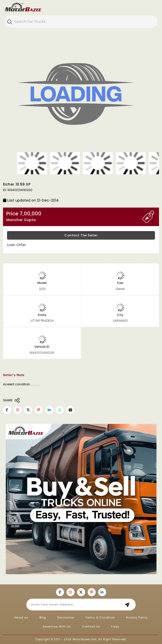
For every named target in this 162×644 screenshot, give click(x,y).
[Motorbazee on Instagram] (18, 410)
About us (21, 617)
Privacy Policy (137, 617)
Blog (43, 617)
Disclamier (66, 617)
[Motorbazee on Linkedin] (49, 410)
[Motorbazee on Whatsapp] (60, 410)
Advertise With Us (57, 626)
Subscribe (129, 605)
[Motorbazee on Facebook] (7, 410)
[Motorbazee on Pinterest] (39, 410)
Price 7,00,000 (74, 216)
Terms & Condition (100, 617)
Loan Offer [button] (16, 245)
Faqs (115, 626)
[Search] (9, 22)
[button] (70, 410)
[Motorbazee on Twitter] (28, 410)
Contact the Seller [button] (81, 235)
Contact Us (91, 626)
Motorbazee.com (85, 639)
